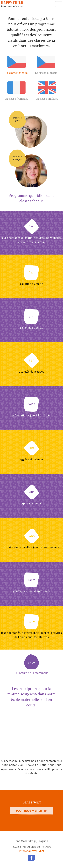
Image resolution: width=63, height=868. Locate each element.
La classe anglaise (47, 91)
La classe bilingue (46, 65)
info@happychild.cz (32, 851)
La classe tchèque (17, 65)
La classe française (16, 91)
